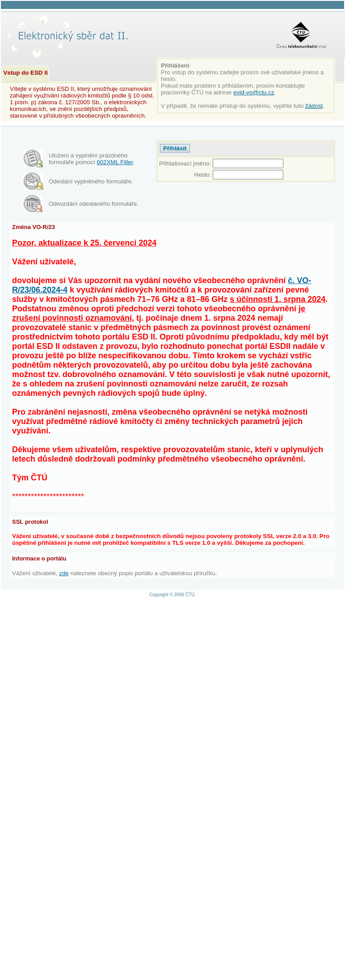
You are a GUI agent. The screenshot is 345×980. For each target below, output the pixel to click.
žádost (314, 106)
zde (64, 573)
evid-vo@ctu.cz (254, 92)
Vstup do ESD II (25, 73)
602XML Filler (115, 162)
